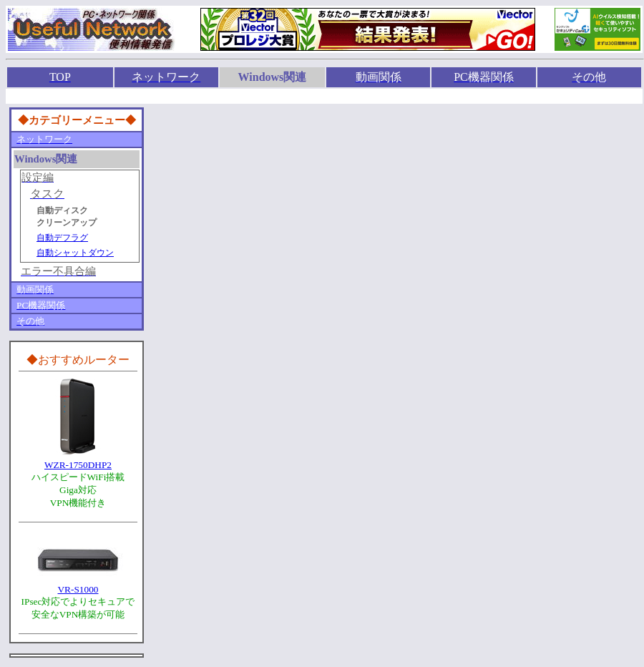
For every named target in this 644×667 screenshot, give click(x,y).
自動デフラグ (62, 238)
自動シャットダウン (75, 253)
